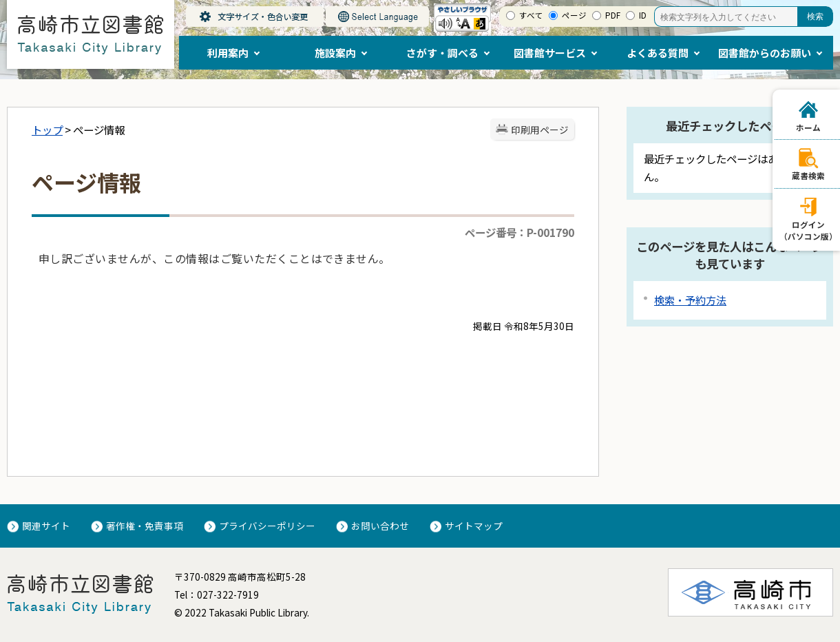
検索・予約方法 (690, 300)
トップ (47, 130)
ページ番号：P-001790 (519, 232)
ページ (574, 15)
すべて (531, 15)
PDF (613, 15)
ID (643, 15)
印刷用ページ (540, 130)
